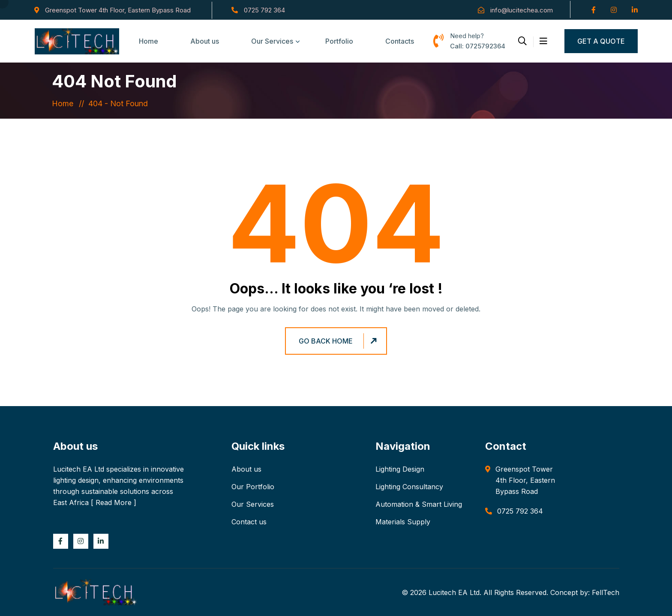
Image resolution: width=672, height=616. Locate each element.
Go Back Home (339, 341)
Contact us (249, 522)
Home (148, 41)
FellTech (606, 592)
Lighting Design (400, 469)
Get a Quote (601, 41)
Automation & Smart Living (419, 504)
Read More (114, 502)
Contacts (400, 41)
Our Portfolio (253, 487)
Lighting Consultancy (409, 487)
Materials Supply (403, 522)
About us (205, 41)
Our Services (272, 41)
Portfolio (339, 41)
